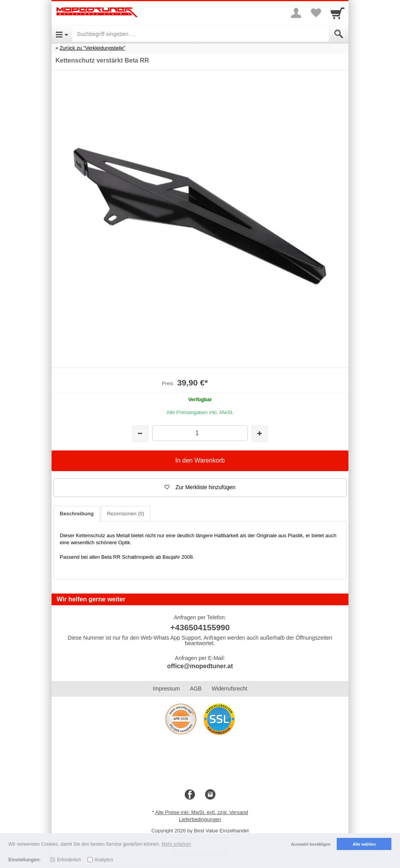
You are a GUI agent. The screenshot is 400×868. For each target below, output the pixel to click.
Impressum (166, 689)
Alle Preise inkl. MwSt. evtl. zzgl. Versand (202, 812)
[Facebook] (190, 795)
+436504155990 (200, 627)
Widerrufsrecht (229, 689)
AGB (196, 689)
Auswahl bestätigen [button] (311, 844)
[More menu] (296, 13)
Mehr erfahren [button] (176, 844)
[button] (200, 488)
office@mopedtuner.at (200, 666)
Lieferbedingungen (200, 819)
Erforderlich (69, 860)
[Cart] (337, 13)
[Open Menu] (62, 34)
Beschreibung (77, 514)
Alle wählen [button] (364, 844)
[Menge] (200, 433)
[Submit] (339, 34)
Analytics (104, 860)
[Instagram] (210, 795)
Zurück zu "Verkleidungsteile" (93, 48)
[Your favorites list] (316, 13)
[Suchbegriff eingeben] (201, 34)
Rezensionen (126, 514)
